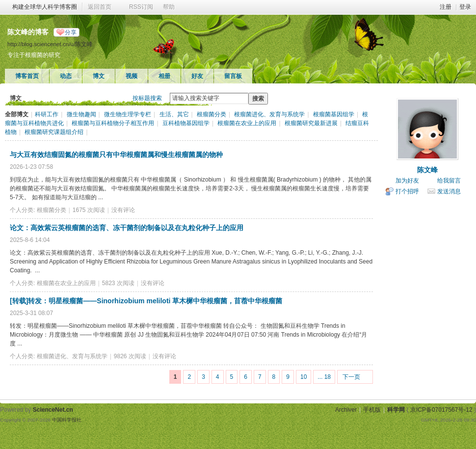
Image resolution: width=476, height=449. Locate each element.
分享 (71, 32)
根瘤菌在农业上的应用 (247, 123)
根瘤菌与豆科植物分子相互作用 (113, 123)
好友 (197, 76)
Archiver (346, 410)
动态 (66, 76)
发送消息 (449, 191)
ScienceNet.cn (53, 410)
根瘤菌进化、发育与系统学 (269, 114)
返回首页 (100, 7)
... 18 (324, 377)
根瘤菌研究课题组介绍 (54, 132)
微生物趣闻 (81, 114)
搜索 (258, 99)
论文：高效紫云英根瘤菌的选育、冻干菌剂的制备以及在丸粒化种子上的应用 (127, 228)
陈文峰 (427, 170)
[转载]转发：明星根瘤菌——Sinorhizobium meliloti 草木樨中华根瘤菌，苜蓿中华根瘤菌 (146, 301)
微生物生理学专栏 (128, 114)
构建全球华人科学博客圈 (45, 7)
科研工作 (47, 114)
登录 (465, 7)
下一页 (351, 377)
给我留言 (449, 181)
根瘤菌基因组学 (334, 114)
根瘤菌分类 (212, 114)
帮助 (169, 7)
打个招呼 (407, 191)
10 (304, 377)
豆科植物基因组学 (186, 123)
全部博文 (17, 114)
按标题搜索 (147, 98)
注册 (446, 7)
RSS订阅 (141, 7)
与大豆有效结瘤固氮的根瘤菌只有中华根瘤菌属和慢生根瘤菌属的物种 (116, 155)
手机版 (372, 410)
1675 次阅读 (89, 210)
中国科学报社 (67, 420)
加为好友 (407, 181)
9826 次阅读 (130, 356)
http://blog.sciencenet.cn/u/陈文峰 (50, 44)
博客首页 (27, 76)
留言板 (233, 76)
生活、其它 (174, 114)
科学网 (396, 410)
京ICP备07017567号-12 (441, 410)
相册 (164, 76)
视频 (132, 76)
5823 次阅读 (118, 283)
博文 (99, 76)
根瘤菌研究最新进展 (311, 123)
